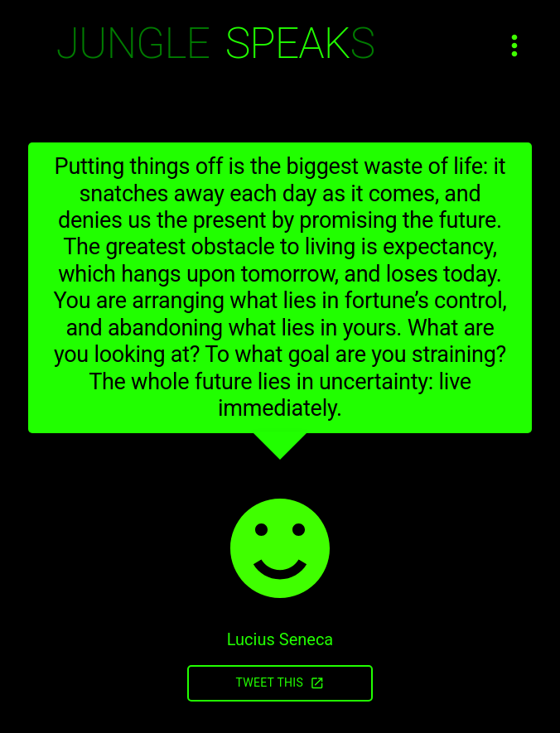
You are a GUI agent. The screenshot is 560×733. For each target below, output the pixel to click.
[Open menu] (514, 46)
